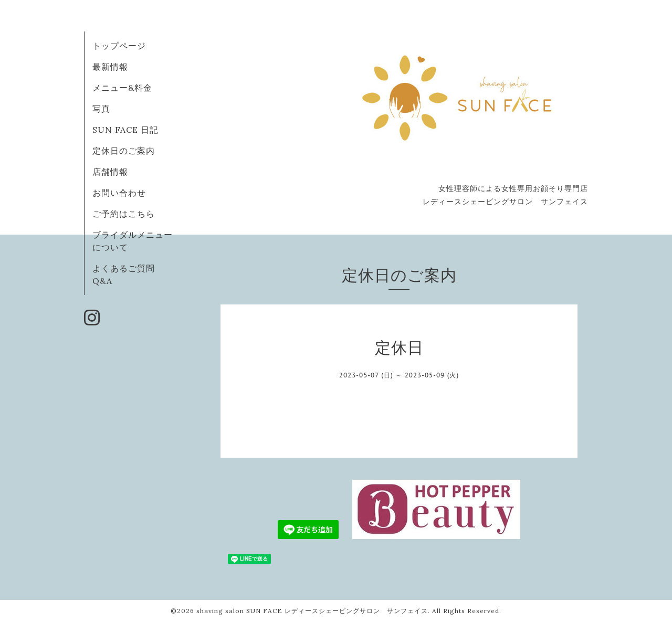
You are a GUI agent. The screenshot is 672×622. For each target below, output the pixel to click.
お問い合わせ (119, 193)
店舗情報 (110, 172)
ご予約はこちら (124, 214)
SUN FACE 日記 (125, 130)
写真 (101, 109)
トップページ (119, 46)
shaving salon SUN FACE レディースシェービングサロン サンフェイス (312, 611)
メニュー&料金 (122, 88)
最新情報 (110, 67)
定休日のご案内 (124, 151)
